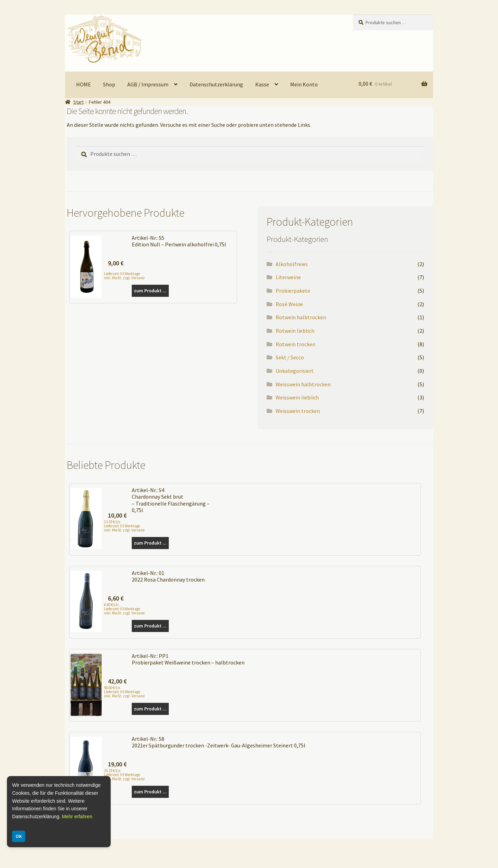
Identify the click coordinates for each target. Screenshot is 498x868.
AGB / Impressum (148, 84)
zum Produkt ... (150, 291)
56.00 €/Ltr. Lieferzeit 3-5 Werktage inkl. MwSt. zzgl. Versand (124, 692)
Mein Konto (304, 84)
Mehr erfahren (77, 817)
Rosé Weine (289, 304)
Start (79, 102)
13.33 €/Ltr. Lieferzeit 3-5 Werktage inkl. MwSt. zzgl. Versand (124, 526)
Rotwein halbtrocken (301, 317)
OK (19, 836)
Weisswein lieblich (297, 397)
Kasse (262, 84)
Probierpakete (293, 291)
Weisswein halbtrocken (303, 384)
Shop (109, 84)
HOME (84, 84)
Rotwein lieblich (295, 331)
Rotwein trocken (296, 344)
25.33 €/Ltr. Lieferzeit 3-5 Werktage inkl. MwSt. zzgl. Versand (124, 775)
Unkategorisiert (295, 371)
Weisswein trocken (298, 411)
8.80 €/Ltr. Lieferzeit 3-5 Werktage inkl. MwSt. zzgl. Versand (124, 609)
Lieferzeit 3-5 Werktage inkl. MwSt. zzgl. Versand (124, 276)
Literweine (288, 277)
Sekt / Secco (290, 357)
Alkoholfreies (292, 264)
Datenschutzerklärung (216, 84)
